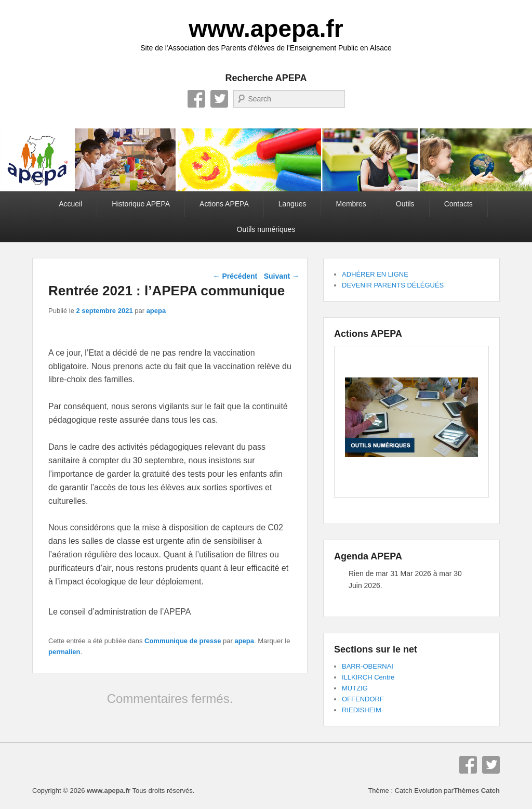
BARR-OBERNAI (368, 666)
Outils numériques (266, 229)
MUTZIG (355, 688)
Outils (405, 204)
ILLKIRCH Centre (368, 677)
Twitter (219, 99)
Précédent (235, 276)
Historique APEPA (141, 204)
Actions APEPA (224, 204)
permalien (64, 652)
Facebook (196, 99)
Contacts (458, 204)
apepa (156, 311)
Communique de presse (183, 641)
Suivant (282, 276)
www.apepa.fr (266, 29)
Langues (292, 204)
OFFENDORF (363, 699)
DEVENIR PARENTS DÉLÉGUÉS (393, 285)
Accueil (70, 204)
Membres (351, 204)
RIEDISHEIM (362, 710)
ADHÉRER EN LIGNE (375, 274)
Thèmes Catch (477, 791)
